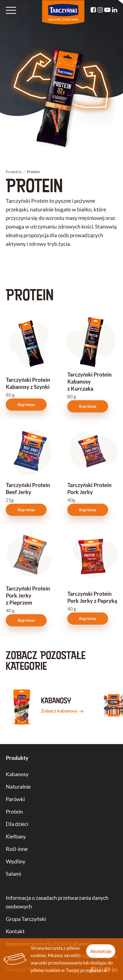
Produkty (14, 172)
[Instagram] (100, 10)
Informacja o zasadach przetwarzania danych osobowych (57, 902)
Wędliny (16, 861)
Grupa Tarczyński (26, 919)
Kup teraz (26, 404)
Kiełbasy (16, 836)
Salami (13, 874)
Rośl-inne (17, 849)
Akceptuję (101, 951)
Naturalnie (18, 787)
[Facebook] (93, 10)
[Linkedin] (115, 10)
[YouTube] (107, 10)
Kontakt (15, 931)
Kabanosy (17, 774)
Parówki (15, 799)
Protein (14, 812)
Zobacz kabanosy (62, 711)
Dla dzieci (17, 824)
